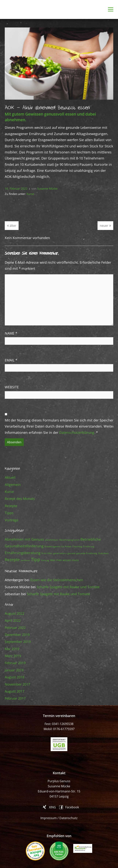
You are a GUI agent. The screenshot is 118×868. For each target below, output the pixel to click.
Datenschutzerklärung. (77, 432)
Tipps (9, 513)
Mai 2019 (12, 649)
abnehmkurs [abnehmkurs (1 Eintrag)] (52, 540)
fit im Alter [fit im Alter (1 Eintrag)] (47, 553)
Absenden (14, 442)
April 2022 (13, 620)
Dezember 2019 (17, 635)
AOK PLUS (59, 851)
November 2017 (17, 684)
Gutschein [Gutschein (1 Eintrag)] (103, 553)
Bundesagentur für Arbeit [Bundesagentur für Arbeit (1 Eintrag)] (58, 546)
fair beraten (35, 851)
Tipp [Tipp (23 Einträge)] (36, 559)
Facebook (72, 807)
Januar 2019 (14, 670)
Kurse (30, 194)
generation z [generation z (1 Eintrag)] (60, 553)
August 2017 (15, 691)
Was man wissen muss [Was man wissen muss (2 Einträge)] (65, 560)
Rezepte (11, 506)
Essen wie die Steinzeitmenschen (57, 580)
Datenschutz (68, 818)
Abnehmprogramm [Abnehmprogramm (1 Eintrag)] (69, 540)
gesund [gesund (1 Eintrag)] (71, 553)
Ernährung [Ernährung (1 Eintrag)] (89, 546)
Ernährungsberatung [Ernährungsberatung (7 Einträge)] (23, 553)
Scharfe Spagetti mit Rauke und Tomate (68, 587)
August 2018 (15, 677)
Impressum (49, 818)
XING (52, 807)
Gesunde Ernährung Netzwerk (83, 848)
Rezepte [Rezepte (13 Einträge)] (12, 560)
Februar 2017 (15, 698)
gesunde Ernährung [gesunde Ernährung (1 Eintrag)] (87, 553)
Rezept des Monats (20, 499)
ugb (59, 744)
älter (12, 226)
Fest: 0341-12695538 (59, 724)
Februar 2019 (15, 663)
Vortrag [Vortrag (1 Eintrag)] (45, 560)
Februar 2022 (15, 628)
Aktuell (10, 477)
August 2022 (15, 613)
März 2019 (13, 656)
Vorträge (12, 520)
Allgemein (13, 485)
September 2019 (18, 642)
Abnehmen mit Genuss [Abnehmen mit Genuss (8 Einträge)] (24, 539)
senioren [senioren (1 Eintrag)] (25, 560)
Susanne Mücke (47, 188)
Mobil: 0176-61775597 (59, 729)
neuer (105, 226)
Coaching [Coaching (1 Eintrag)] (77, 546)
